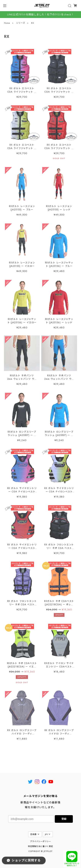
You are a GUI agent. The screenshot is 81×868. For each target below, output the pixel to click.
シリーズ (21, 23)
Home (7, 23)
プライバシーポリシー (40, 841)
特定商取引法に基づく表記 (40, 846)
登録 (64, 819)
